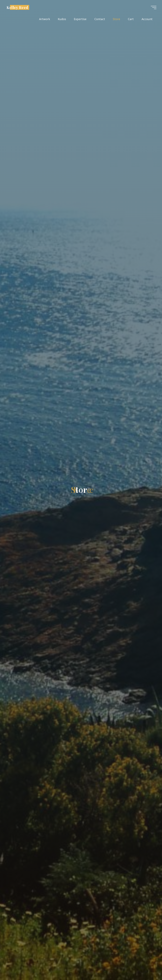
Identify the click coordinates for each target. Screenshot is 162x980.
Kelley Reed (17, 7)
